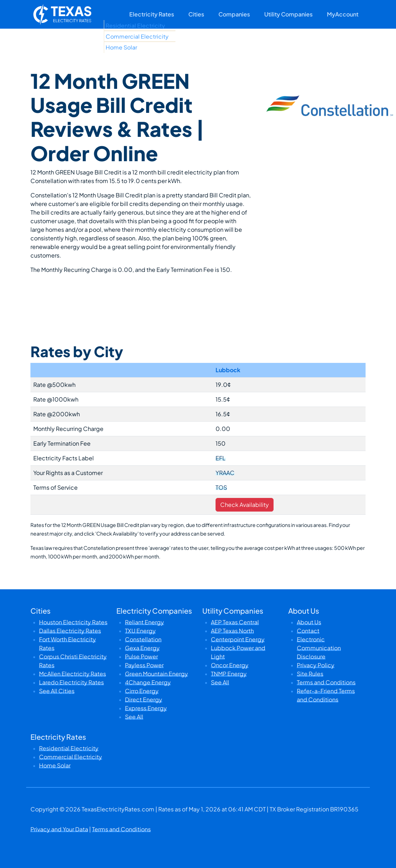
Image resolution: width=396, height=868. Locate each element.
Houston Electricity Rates (73, 622)
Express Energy (146, 708)
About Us (309, 622)
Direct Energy (144, 699)
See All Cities (57, 691)
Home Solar (55, 765)
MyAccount (343, 14)
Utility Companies (288, 14)
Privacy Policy (316, 665)
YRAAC (225, 473)
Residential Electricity (69, 748)
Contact (308, 631)
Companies (234, 14)
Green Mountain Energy (156, 674)
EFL (221, 458)
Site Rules (310, 674)
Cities (196, 14)
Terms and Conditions (326, 682)
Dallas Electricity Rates (70, 631)
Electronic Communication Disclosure (319, 648)
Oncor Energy (230, 665)
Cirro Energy (142, 691)
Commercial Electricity (71, 757)
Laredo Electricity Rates (71, 682)
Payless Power (144, 665)
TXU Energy (140, 631)
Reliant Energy (144, 622)
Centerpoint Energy (238, 639)
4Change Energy (148, 682)
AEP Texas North (232, 631)
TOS (221, 487)
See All (134, 717)
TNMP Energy (229, 674)
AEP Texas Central (235, 622)
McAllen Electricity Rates (73, 674)
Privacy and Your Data (59, 829)
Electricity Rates (152, 14)
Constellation (143, 639)
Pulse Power (141, 656)
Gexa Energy (142, 648)
